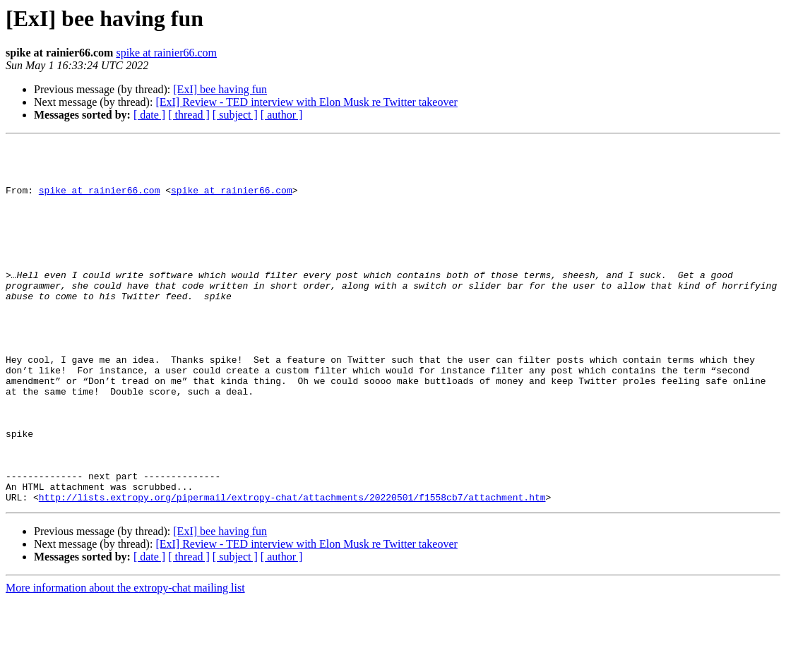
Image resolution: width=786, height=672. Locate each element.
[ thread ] (189, 115)
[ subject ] (235, 115)
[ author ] (282, 115)
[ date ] (149, 115)
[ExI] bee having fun (220, 89)
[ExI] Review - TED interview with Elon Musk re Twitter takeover (306, 102)
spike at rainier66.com (166, 53)
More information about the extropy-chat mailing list (125, 660)
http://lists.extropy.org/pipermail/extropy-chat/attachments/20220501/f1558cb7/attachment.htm (292, 569)
